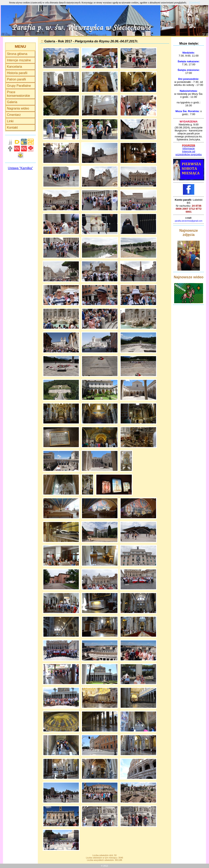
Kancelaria (15, 67)
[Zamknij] (194, 2)
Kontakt (12, 128)
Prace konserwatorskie (19, 94)
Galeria (12, 102)
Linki (10, 121)
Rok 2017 (65, 41)
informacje (189, 148)
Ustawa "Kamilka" (20, 168)
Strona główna (17, 54)
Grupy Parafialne (19, 86)
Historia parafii (17, 73)
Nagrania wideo (18, 108)
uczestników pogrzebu (189, 154)
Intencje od (189, 151)
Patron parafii (16, 79)
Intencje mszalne (19, 60)
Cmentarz (14, 115)
